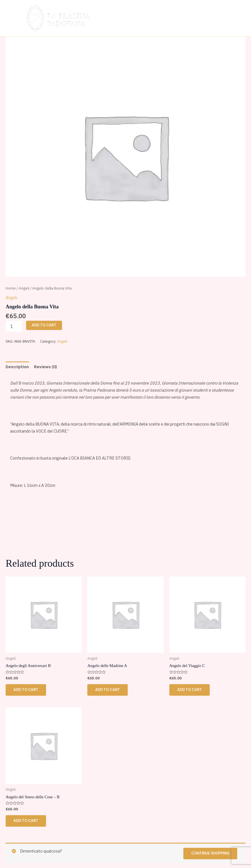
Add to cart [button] (26, 690)
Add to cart (44, 325)
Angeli (24, 288)
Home (11, 288)
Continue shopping (210, 853)
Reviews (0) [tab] (45, 367)
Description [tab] (17, 367)
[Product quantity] (14, 326)
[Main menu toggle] (236, 18)
